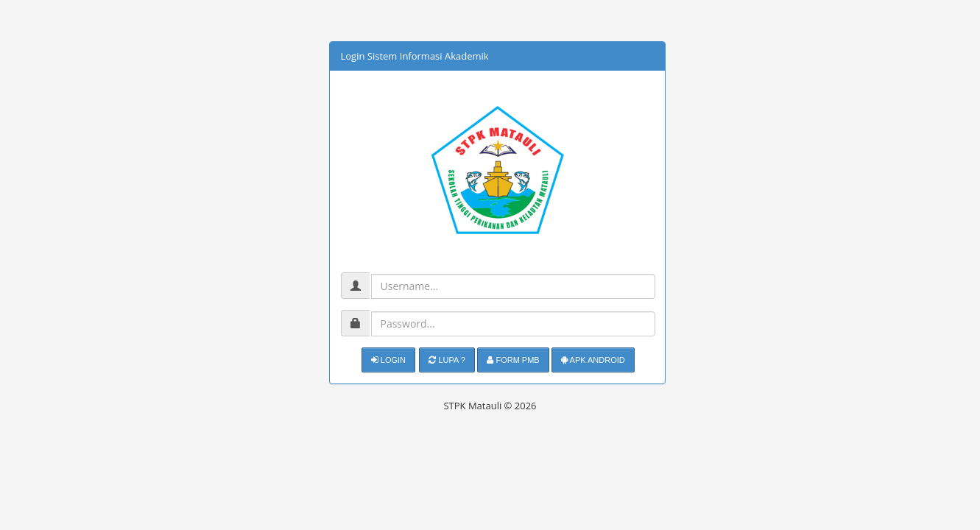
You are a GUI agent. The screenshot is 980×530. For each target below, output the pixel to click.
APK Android (593, 360)
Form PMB (513, 360)
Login (388, 360)
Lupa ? (447, 360)
